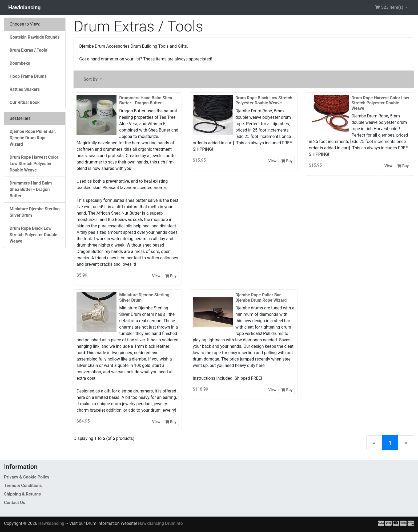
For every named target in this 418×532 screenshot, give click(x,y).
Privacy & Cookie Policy (27, 477)
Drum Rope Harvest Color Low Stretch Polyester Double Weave (34, 164)
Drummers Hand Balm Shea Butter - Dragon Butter (31, 189)
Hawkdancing (25, 7)
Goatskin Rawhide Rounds (35, 37)
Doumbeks (20, 63)
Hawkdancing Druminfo (160, 523)
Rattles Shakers (25, 89)
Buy (171, 276)
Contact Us (15, 503)
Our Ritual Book (25, 102)
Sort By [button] (91, 79)
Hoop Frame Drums (28, 76)
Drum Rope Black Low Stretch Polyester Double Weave (33, 235)
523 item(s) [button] (390, 7)
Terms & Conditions (23, 486)
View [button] (156, 276)
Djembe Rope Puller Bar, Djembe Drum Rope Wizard (33, 138)
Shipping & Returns (22, 494)
